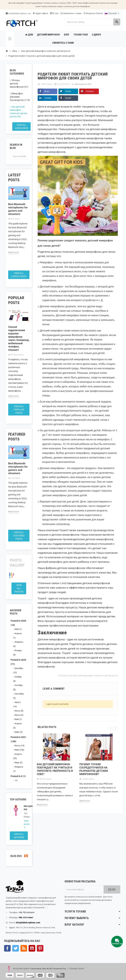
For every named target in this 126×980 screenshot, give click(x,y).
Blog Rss (19, 856)
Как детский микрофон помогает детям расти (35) (18, 112)
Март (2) (19, 732)
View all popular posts (19, 410)
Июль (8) (19, 711)
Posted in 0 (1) (18, 776)
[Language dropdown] (112, 13)
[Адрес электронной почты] (84, 889)
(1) (16, 780)
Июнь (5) (19, 715)
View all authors (19, 836)
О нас (54, 13)
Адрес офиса (40, 13)
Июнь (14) (20, 746)
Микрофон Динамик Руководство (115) (19, 97)
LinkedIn (48, 98)
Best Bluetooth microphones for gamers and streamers (18, 209)
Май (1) (18, 629)
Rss (24, 948)
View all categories (21, 127)
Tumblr (68, 98)
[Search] (92, 22)
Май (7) (18, 719)
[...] (47, 908)
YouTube (32, 948)
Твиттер (16, 948)
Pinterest (90, 91)
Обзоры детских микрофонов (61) (19, 84)
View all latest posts (19, 275)
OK (112, 889)
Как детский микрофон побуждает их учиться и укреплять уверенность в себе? (55, 769)
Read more (13, 252)
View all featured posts (19, 536)
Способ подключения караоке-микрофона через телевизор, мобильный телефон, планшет (19, 338)
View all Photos (19, 588)
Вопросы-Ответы (93, 13)
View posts (26, 822)
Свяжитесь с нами (71, 13)
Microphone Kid (26, 808)
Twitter (68, 91)
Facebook (7, 948)
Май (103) (19, 750)
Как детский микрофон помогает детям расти (93, 676)
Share (47, 91)
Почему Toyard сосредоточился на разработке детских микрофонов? (94, 769)
